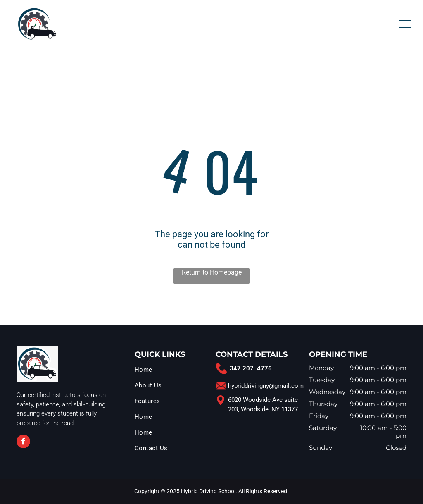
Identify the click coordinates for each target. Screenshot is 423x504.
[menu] (405, 24)
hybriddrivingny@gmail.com (266, 386)
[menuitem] (173, 372)
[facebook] (23, 442)
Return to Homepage (212, 272)
